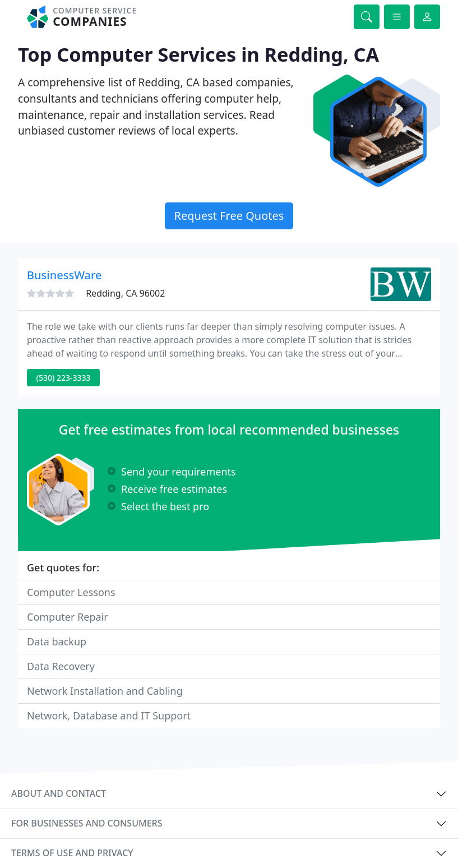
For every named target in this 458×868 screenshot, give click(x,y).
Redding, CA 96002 (125, 293)
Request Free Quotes (229, 216)
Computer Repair (68, 617)
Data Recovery (61, 666)
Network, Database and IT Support (109, 715)
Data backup (57, 641)
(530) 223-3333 (64, 378)
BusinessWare (64, 275)
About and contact (59, 793)
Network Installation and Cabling (105, 691)
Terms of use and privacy (72, 853)
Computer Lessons (71, 592)
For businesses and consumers (87, 823)
